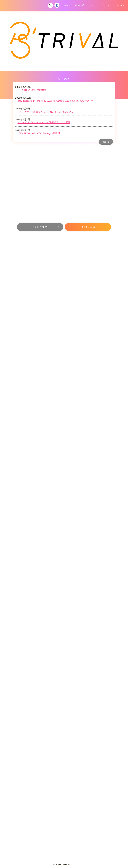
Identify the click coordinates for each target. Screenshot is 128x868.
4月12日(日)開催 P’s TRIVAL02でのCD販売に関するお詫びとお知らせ (55, 101)
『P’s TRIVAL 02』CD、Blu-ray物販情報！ (40, 133)
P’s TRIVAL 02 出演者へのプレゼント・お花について (45, 112)
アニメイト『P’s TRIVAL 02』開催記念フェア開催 (44, 122)
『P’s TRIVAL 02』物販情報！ (34, 90)
